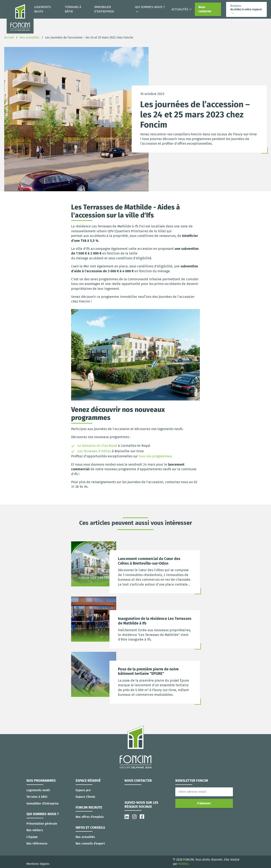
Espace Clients (85, 797)
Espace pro (83, 790)
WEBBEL (184, 864)
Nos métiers (35, 830)
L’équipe (32, 837)
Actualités (180, 9)
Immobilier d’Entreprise (104, 9)
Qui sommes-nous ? (150, 7)
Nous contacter (205, 9)
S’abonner (204, 803)
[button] (246, 9)
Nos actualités (85, 837)
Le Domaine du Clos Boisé (97, 446)
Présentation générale (42, 824)
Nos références (37, 844)
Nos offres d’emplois (90, 817)
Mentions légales (38, 864)
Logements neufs (42, 9)
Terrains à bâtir (73, 9)
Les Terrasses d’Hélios (94, 451)
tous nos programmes (155, 456)
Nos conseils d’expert (90, 844)
